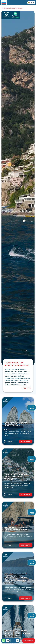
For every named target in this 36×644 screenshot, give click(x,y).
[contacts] (8, 641)
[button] (31, 3)
